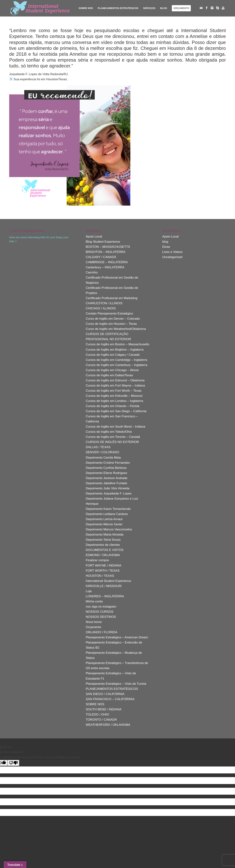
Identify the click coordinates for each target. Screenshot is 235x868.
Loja (89, 591)
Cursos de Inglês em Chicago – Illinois (112, 370)
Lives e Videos (172, 252)
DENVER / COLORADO (102, 452)
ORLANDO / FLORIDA (102, 632)
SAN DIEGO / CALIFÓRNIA (105, 694)
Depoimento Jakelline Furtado (106, 483)
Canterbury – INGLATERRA (105, 267)
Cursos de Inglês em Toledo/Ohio (109, 432)
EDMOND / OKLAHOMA (103, 555)
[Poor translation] (13, 763)
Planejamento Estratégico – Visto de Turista (116, 684)
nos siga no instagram (101, 607)
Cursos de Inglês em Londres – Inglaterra (114, 401)
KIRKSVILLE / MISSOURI (104, 586)
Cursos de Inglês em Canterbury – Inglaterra (116, 365)
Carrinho (92, 272)
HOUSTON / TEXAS (100, 576)
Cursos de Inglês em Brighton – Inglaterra (115, 350)
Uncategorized (172, 257)
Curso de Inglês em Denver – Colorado (113, 319)
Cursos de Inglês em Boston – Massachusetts (117, 344)
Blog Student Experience (103, 242)
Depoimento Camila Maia (103, 458)
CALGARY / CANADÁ (101, 257)
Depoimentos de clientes (103, 545)
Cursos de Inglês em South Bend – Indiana (115, 427)
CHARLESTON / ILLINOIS (104, 303)
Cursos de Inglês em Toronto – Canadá (113, 437)
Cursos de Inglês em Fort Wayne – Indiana (115, 386)
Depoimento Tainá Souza (103, 540)
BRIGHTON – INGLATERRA (106, 252)
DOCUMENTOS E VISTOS (105, 550)
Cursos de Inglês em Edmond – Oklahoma (115, 380)
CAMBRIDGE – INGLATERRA (107, 262)
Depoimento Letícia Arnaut (104, 519)
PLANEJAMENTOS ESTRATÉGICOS (112, 689)
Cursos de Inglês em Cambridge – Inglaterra (116, 360)
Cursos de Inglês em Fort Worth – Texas (114, 391)
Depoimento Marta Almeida (105, 535)
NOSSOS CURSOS (100, 612)
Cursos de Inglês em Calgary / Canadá (113, 355)
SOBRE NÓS (95, 704)
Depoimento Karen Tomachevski (108, 509)
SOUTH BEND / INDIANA (104, 709)
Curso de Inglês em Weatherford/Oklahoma (116, 329)
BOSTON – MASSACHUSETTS (108, 247)
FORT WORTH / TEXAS (103, 571)
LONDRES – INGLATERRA (105, 596)
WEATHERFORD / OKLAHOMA (108, 725)
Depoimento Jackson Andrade (107, 478)
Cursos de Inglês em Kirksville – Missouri (114, 396)
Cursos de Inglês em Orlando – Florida (113, 406)
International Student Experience (108, 581)
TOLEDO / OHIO (97, 715)
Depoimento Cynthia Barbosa (106, 468)
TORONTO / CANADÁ (101, 720)
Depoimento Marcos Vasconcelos (109, 529)
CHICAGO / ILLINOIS (101, 308)
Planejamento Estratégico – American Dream (117, 637)
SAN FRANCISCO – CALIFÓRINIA (110, 699)
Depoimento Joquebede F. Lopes (109, 493)
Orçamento (93, 627)
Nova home (94, 622)
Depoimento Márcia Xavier (104, 524)
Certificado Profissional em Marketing (112, 298)
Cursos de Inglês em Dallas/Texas (109, 375)
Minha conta (94, 601)
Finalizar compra (97, 560)
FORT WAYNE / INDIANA (104, 566)
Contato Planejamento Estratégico (109, 313)
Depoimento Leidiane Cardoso (107, 514)
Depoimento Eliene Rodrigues (106, 473)
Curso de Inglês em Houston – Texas (111, 324)
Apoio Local (94, 237)
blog (165, 242)
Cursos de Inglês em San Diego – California (116, 411)
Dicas (166, 247)
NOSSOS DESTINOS (101, 617)
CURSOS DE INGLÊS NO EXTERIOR (112, 442)
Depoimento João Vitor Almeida (108, 488)
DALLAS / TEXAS (98, 447)
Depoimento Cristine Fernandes (108, 463)
